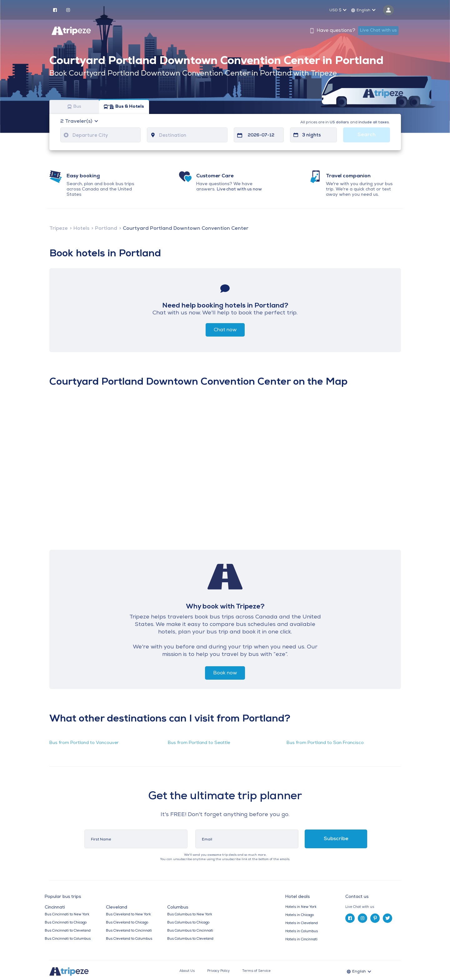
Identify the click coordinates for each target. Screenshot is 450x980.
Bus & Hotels (124, 107)
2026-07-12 (261, 135)
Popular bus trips (63, 897)
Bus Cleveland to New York (128, 915)
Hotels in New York (301, 907)
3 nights (312, 135)
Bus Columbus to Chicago (188, 923)
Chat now (225, 330)
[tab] (375, 907)
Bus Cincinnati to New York (67, 915)
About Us (187, 971)
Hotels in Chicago (300, 915)
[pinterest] (375, 918)
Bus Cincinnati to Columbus (68, 939)
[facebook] (55, 10)
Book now (225, 673)
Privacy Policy (218, 971)
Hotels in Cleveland (302, 923)
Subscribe (336, 839)
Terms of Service (256, 971)
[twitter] (387, 918)
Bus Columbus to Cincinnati (190, 931)
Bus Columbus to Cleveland (190, 939)
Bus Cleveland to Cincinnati (129, 931)
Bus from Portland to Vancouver (84, 743)
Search (367, 135)
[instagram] (68, 10)
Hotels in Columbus (302, 931)
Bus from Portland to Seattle (199, 743)
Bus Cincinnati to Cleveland (68, 931)
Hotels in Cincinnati (301, 940)
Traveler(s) (77, 121)
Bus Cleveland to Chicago (127, 923)
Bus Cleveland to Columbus (129, 939)
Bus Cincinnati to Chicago (66, 923)
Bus (74, 107)
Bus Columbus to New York (190, 915)
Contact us (357, 897)
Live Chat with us (378, 30)
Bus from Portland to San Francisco (325, 743)
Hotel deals (297, 897)
